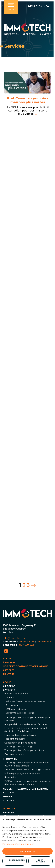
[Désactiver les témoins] (49, 823)
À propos (9, 662)
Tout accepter (27, 700)
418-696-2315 (44, 642)
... (36, 114)
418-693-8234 (39, 6)
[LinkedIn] (6, 651)
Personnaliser (17, 710)
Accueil (8, 658)
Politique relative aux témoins (18, 693)
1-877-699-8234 (27, 645)
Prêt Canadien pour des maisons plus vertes (28, 100)
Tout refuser (41, 710)
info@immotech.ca (14, 638)
